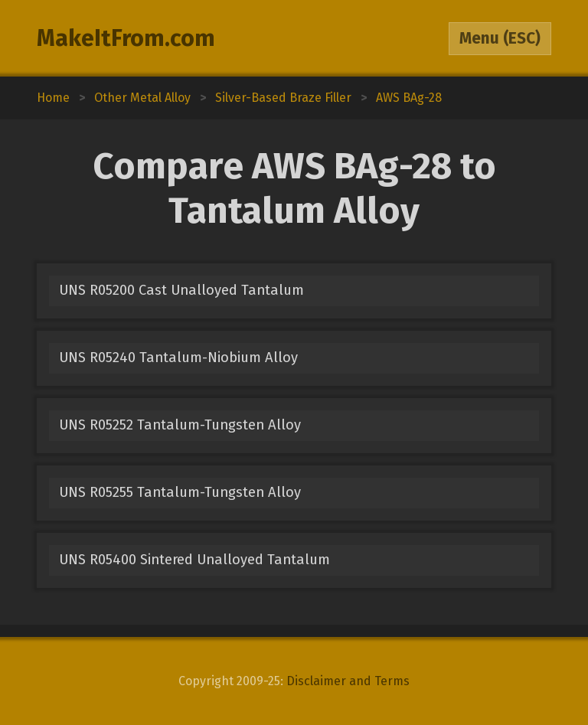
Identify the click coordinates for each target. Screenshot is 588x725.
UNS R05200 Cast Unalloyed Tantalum (181, 290)
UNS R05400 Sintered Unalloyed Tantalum (194, 560)
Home (53, 98)
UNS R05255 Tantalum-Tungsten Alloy (180, 492)
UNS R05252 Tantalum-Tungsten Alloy (180, 425)
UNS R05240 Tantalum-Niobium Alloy (178, 358)
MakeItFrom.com (126, 38)
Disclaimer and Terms (348, 681)
